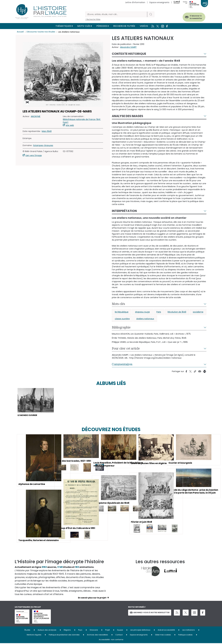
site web (70, 125)
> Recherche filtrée (93, 19)
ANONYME (36, 116)
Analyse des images (127, 116)
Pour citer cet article (126, 348)
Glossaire (94, 631)
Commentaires (122, 364)
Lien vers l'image (34, 155)
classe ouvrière (122, 319)
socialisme (198, 312)
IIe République (122, 312)
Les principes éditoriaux (140, 631)
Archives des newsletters (97, 635)
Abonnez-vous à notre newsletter (150, 613)
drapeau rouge (142, 312)
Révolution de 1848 (177, 312)
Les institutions (189, 631)
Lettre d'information (135, 2)
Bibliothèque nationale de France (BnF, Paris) (82, 121)
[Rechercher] (116, 14)
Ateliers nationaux (145, 319)
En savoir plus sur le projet (92, 598)
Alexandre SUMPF (128, 47)
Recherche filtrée (124, 26)
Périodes (102, 26)
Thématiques (63, 26)
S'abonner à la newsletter (194, 17)
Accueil (20, 32)
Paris (159, 312)
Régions (67, 631)
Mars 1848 (47, 131)
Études (27, 631)
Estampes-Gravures (43, 145)
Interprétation (124, 211)
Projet (107, 631)
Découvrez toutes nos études (42, 32)
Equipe (120, 631)
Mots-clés (84, 26)
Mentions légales (34, 635)
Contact (119, 635)
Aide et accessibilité (166, 631)
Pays (80, 631)
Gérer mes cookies (163, 635)
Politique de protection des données (64, 635)
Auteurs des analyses (47, 631)
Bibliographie (121, 327)
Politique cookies (185, 635)
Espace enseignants (159, 2)
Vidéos (144, 26)
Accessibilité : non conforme (111, 640)
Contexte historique (129, 54)
